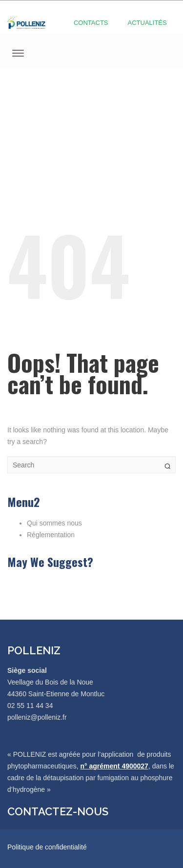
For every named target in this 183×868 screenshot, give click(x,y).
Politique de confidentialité (47, 847)
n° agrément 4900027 (114, 766)
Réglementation (51, 535)
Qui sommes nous (54, 523)
